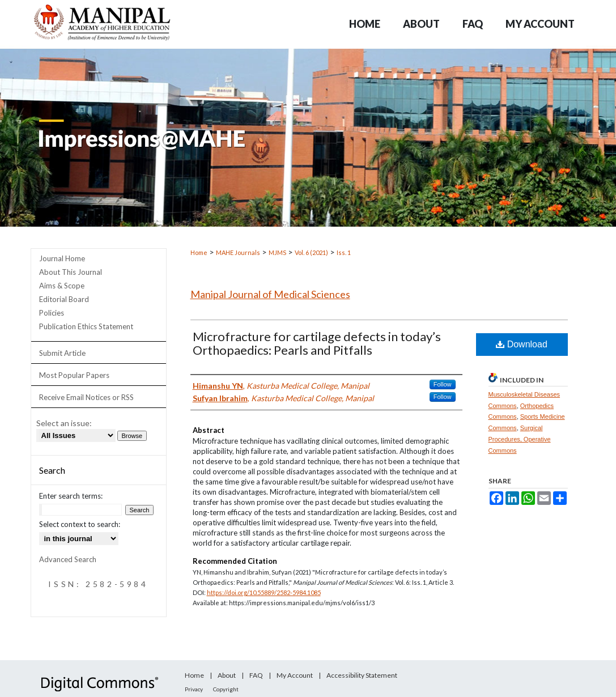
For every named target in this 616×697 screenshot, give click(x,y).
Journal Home (62, 258)
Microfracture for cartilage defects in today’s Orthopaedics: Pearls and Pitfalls (317, 343)
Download (522, 344)
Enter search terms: (71, 496)
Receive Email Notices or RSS (86, 397)
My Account (295, 675)
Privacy (194, 689)
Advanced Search (68, 559)
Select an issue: (64, 423)
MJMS (277, 252)
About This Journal (71, 272)
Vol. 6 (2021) (311, 252)
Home (199, 252)
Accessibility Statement (362, 675)
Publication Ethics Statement (86, 326)
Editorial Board (64, 299)
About (227, 675)
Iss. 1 (344, 252)
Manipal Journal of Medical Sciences (270, 294)
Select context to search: (80, 524)
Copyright (226, 689)
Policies (52, 313)
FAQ (256, 675)
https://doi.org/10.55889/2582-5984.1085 (264, 592)
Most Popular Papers (74, 375)
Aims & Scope (62, 286)
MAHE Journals (238, 252)
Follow (443, 384)
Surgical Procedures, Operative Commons (520, 439)
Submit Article (62, 353)
